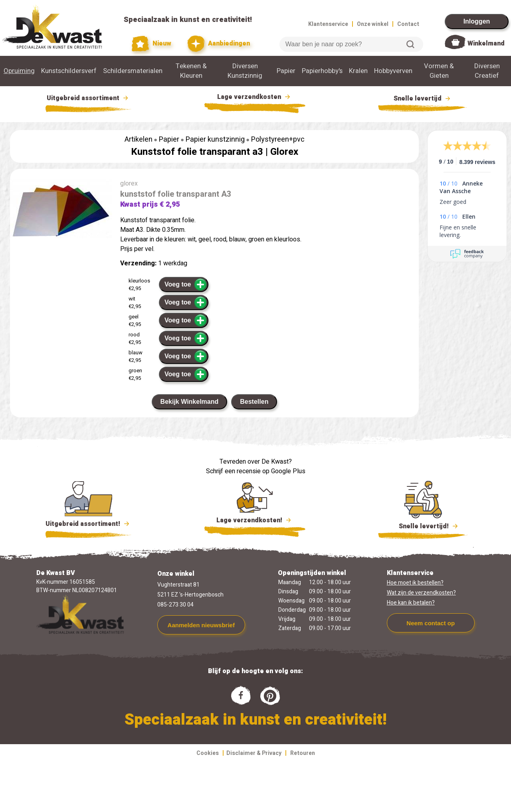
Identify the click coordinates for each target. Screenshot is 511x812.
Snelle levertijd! (423, 526)
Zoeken (410, 44)
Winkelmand (486, 43)
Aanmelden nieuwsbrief (201, 625)
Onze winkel (373, 24)
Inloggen (477, 21)
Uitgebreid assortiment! (88, 524)
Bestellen (254, 402)
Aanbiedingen (219, 44)
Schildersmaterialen (133, 71)
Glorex (284, 152)
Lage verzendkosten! (255, 522)
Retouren (303, 753)
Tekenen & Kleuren (191, 71)
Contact (408, 24)
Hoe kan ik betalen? (411, 603)
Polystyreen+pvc (278, 139)
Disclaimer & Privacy (254, 753)
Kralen (358, 71)
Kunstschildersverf (69, 71)
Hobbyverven (393, 71)
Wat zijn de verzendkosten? (421, 593)
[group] (61, 210)
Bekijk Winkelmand (190, 402)
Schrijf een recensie (233, 471)
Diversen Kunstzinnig (245, 71)
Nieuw (152, 44)
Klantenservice (328, 24)
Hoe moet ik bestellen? (415, 583)
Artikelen (139, 139)
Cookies (208, 753)
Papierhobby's (322, 71)
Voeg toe (186, 284)
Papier (286, 71)
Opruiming (19, 71)
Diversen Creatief (487, 71)
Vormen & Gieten (439, 71)
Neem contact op (431, 623)
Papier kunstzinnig (215, 139)
